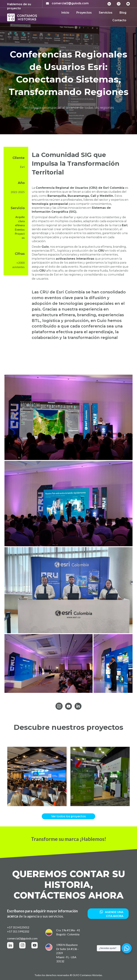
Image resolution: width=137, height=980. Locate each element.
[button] (10, 776)
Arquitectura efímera (20, 221)
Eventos (20, 229)
